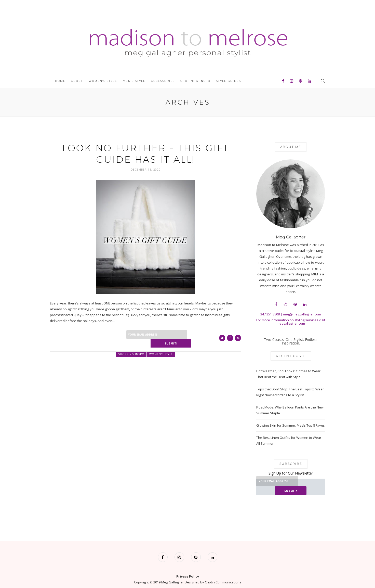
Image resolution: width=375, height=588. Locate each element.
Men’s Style (134, 81)
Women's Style (161, 345)
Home (60, 81)
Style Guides (229, 81)
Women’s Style (103, 81)
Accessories (163, 81)
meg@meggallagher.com (302, 314)
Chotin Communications (223, 573)
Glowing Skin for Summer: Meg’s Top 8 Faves (291, 425)
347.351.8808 (270, 314)
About (77, 81)
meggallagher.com (291, 323)
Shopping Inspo (195, 81)
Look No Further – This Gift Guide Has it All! (145, 153)
